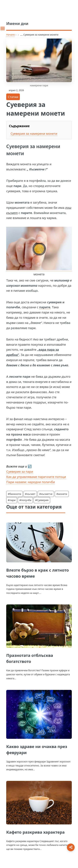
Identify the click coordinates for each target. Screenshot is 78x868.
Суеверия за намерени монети (34, 133)
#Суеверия (42, 500)
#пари (12, 500)
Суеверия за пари (20, 471)
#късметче (46, 494)
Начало (11, 35)
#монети (62, 494)
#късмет (30, 494)
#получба (25, 500)
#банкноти (14, 494)
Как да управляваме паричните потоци (36, 477)
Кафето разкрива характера (35, 832)
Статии (13, 97)
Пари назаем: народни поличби (31, 482)
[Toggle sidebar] (3, 28)
